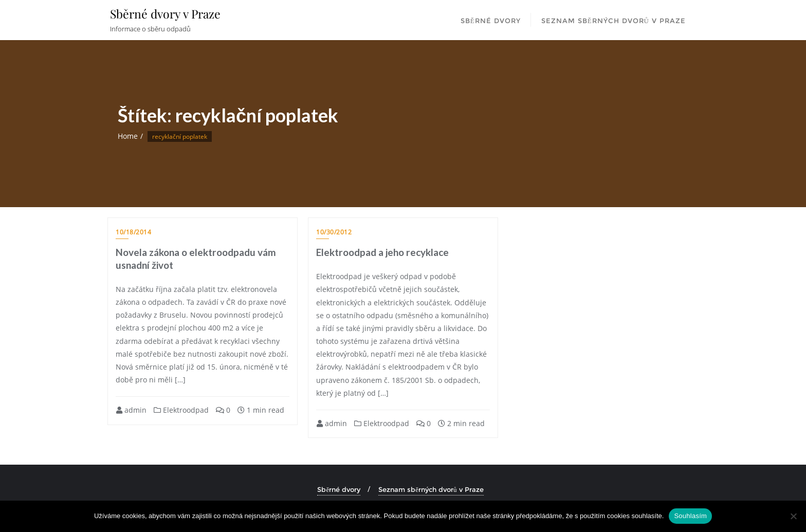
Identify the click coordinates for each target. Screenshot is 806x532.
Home (128, 136)
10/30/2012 (334, 232)
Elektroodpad (181, 410)
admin (131, 410)
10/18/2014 (133, 232)
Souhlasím (690, 516)
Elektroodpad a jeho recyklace (382, 252)
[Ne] (793, 516)
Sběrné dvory (339, 489)
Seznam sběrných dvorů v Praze (431, 489)
